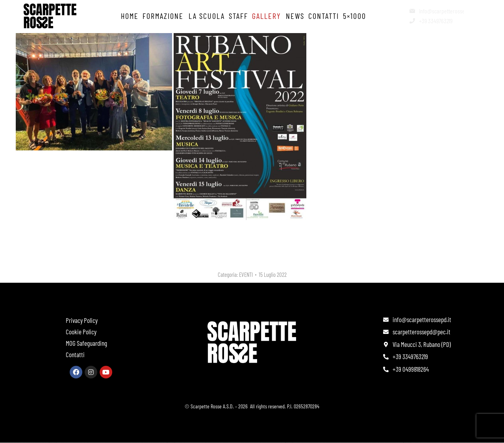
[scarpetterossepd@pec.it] (417, 332)
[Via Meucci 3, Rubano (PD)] (417, 345)
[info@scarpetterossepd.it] (437, 11)
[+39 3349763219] (437, 21)
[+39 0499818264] (417, 369)
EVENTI (246, 274)
